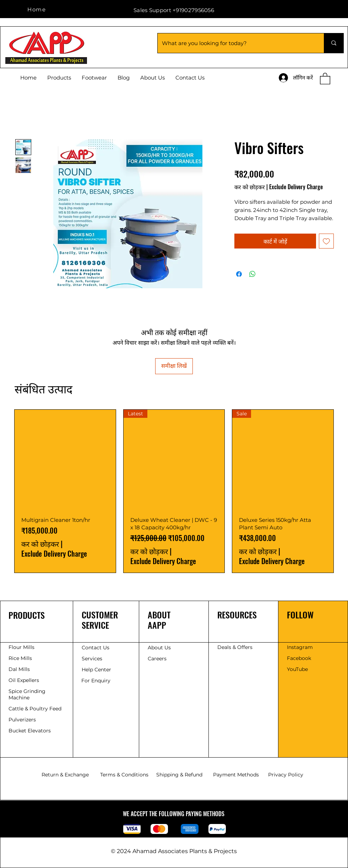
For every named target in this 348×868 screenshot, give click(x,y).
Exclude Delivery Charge (296, 187)
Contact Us (96, 648)
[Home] (37, 9)
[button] (325, 78)
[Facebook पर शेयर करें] (239, 274)
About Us (159, 648)
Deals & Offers (236, 647)
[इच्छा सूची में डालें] (326, 241)
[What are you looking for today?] (235, 43)
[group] (174, 491)
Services (92, 659)
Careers (157, 659)
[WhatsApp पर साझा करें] (252, 274)
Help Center (97, 670)
